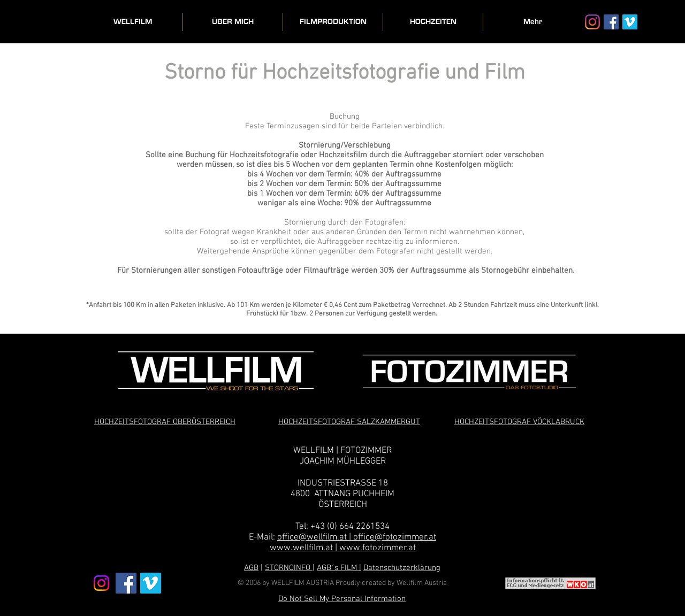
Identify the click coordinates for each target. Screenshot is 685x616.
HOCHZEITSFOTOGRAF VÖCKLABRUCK (519, 422)
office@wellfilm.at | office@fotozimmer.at (357, 537)
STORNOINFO (289, 568)
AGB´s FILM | (339, 568)
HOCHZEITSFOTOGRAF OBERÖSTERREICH (165, 422)
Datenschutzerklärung (402, 568)
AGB (251, 568)
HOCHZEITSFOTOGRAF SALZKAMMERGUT (349, 422)
